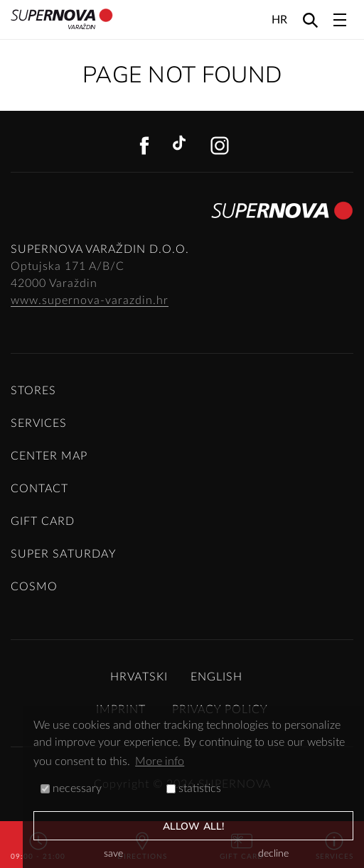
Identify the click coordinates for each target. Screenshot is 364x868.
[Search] (310, 20)
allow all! (193, 826)
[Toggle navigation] (340, 20)
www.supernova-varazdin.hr (90, 300)
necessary (71, 788)
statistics (194, 788)
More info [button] (160, 761)
